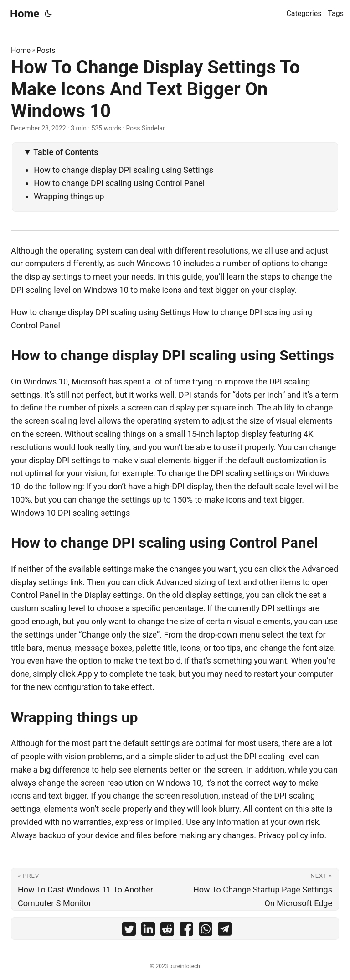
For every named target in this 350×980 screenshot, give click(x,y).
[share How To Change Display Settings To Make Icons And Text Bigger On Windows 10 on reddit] (167, 931)
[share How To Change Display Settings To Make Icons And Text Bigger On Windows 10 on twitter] (129, 931)
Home (25, 14)
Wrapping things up (69, 196)
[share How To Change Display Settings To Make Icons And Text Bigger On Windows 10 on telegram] (225, 931)
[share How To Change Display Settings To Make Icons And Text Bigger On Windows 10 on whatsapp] (206, 931)
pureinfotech (184, 966)
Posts (46, 50)
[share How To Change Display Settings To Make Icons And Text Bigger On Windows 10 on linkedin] (148, 931)
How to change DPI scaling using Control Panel (119, 183)
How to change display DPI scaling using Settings (124, 170)
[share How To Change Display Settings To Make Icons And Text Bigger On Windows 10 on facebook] (186, 931)
